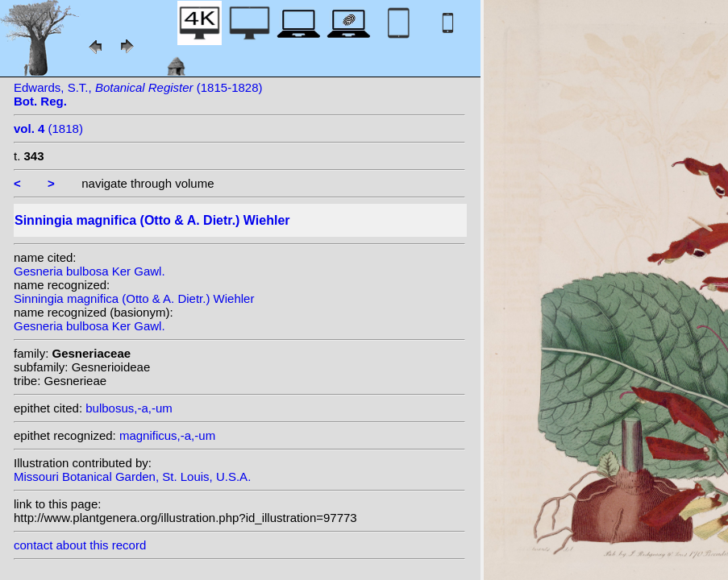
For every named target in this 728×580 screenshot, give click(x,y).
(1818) (48, 128)
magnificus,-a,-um (167, 435)
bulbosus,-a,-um (129, 408)
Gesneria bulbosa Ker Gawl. (89, 271)
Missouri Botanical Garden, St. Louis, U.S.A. (132, 476)
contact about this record (80, 545)
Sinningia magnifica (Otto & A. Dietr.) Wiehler (134, 298)
